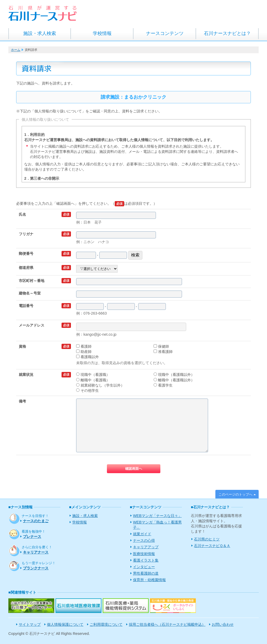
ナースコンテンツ (165, 33)
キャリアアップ (146, 547)
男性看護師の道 (146, 573)
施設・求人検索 (40, 33)
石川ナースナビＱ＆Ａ (212, 546)
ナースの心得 (144, 540)
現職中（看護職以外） (174, 375)
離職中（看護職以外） (174, 380)
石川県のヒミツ (207, 539)
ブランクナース (36, 568)
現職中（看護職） (93, 375)
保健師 (161, 346)
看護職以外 (87, 357)
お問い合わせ (223, 624)
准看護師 (163, 352)
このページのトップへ (235, 494)
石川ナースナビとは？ (227, 33)
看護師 (84, 346)
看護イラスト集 (146, 560)
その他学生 (87, 390)
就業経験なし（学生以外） (100, 385)
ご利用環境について (106, 624)
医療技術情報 (144, 554)
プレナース (32, 537)
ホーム (16, 50)
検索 (135, 255)
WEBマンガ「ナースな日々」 (157, 516)
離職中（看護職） (93, 380)
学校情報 (102, 33)
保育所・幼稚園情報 (149, 580)
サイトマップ (30, 624)
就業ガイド (142, 534)
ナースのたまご (36, 521)
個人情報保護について (65, 624)
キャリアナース (36, 552)
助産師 (84, 352)
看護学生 (163, 385)
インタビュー (144, 567)
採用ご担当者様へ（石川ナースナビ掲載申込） (167, 624)
